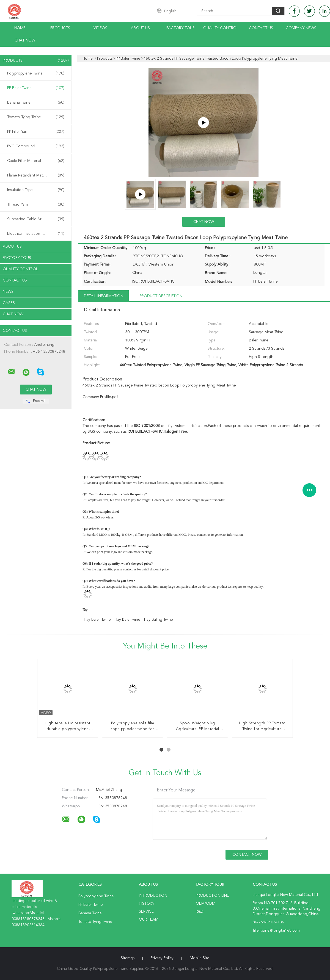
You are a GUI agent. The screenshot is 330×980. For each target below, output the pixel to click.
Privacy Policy (162, 958)
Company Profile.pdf (100, 397)
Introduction (153, 896)
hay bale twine (127, 620)
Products (60, 28)
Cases (9, 303)
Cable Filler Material (36, 161)
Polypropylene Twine (36, 73)
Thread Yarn (36, 205)
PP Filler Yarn (36, 132)
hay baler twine (97, 620)
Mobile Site (200, 958)
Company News (301, 28)
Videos (100, 28)
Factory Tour (181, 28)
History (147, 904)
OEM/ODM (206, 904)
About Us (140, 28)
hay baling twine (159, 620)
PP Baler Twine (36, 88)
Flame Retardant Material (36, 175)
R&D (200, 912)
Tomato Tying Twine (36, 117)
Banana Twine (36, 103)
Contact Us (261, 28)
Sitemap (128, 958)
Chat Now (25, 40)
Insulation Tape (36, 190)
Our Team (149, 920)
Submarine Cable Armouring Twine (37, 219)
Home (20, 28)
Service (146, 912)
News (8, 292)
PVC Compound (36, 146)
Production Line (212, 896)
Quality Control (221, 28)
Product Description (161, 296)
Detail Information (104, 296)
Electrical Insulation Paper (36, 234)
